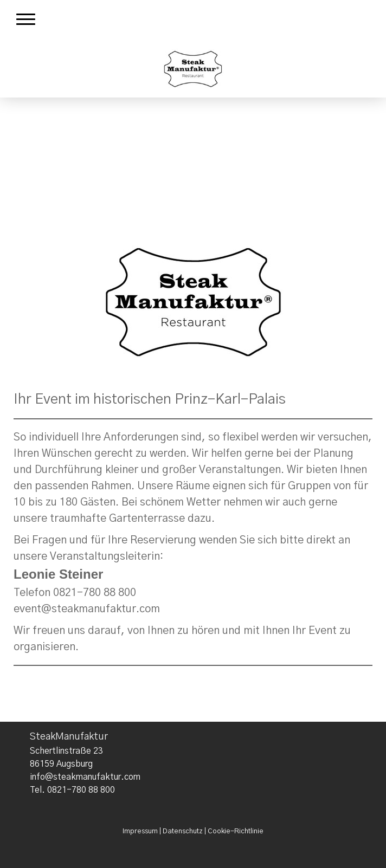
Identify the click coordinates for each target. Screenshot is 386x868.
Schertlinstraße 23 (66, 751)
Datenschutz (183, 831)
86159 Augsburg (61, 764)
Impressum (140, 831)
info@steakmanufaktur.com (85, 777)
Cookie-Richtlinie (236, 831)
